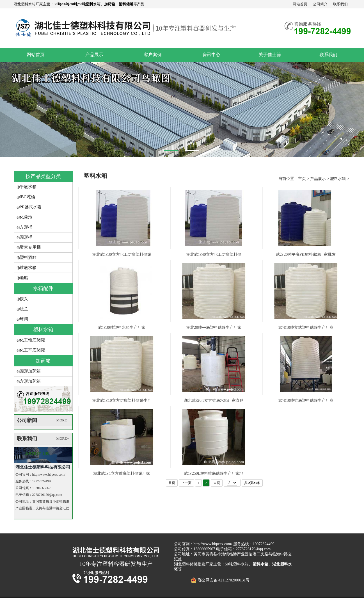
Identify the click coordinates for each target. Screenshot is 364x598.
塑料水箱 (43, 330)
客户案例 (153, 55)
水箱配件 (43, 288)
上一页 (186, 483)
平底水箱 (28, 187)
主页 (302, 179)
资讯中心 (211, 55)
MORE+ (63, 420)
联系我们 (340, 4)
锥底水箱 (28, 268)
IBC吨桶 (27, 197)
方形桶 (26, 227)
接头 (24, 299)
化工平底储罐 (32, 350)
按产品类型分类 (43, 176)
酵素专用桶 (30, 247)
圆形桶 (26, 237)
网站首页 (300, 4)
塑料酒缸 (28, 257)
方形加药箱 (30, 381)
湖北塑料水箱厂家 (28, 4)
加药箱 (43, 361)
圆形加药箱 (30, 371)
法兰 (24, 309)
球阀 (24, 319)
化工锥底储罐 (32, 340)
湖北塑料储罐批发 (190, 564)
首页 (172, 483)
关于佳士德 (270, 55)
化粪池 (26, 217)
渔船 (24, 278)
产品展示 (94, 55)
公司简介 (320, 4)
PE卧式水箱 (31, 207)
